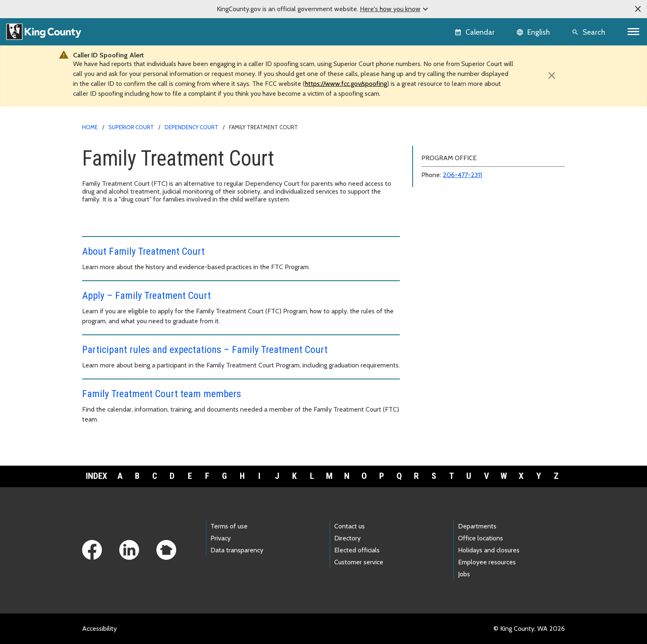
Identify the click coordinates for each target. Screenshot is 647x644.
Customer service (359, 562)
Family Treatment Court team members (162, 394)
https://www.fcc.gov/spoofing (346, 84)
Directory (347, 538)
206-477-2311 (462, 175)
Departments (477, 526)
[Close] (552, 76)
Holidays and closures (489, 550)
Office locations (481, 538)
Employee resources (487, 562)
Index (97, 476)
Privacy (221, 538)
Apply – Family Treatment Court (146, 296)
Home (90, 127)
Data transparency (237, 550)
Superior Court (131, 127)
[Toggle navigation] (634, 32)
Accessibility (99, 629)
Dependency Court (191, 127)
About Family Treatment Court (143, 251)
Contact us (349, 526)
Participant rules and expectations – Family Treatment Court (205, 350)
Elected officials (357, 550)
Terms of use (229, 526)
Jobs (464, 574)
